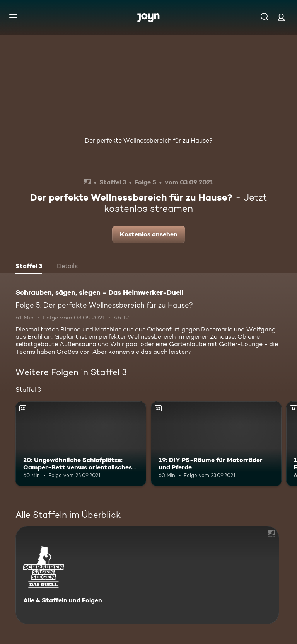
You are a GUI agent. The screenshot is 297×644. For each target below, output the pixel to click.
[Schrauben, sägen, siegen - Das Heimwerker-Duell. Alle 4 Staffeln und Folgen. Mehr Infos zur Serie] (147, 575)
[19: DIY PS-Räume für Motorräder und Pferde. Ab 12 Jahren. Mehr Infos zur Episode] (216, 444)
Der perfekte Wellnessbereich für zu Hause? (149, 140)
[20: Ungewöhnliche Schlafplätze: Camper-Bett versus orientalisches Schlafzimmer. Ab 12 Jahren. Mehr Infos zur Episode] (81, 444)
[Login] (281, 17)
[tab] (29, 267)
